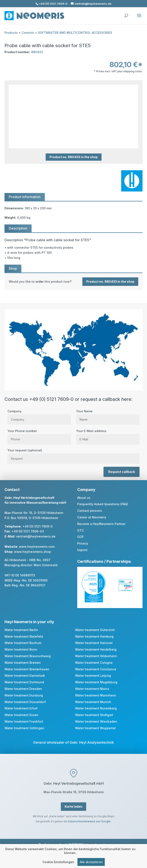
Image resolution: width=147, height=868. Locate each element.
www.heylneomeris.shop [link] (33, 552)
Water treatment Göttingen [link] (24, 728)
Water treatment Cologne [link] (94, 663)
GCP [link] (80, 537)
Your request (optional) (73, 454)
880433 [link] (37, 52)
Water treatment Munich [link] (93, 702)
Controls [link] (28, 33)
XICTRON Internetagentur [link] (88, 845)
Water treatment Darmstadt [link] (25, 676)
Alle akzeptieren (91, 863)
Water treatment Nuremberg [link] (96, 708)
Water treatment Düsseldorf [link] (25, 702)
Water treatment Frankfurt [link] (24, 721)
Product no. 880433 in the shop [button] (74, 157)
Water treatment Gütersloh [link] (95, 630)
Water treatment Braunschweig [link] (28, 656)
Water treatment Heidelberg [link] (96, 649)
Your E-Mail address (108, 435)
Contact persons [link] (90, 511)
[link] (74, 282)
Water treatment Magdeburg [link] (96, 682)
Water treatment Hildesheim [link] (96, 656)
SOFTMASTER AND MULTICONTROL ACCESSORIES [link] (75, 33)
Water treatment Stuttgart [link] (94, 715)
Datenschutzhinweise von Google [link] (89, 821)
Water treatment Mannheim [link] (95, 695)
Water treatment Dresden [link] (23, 689)
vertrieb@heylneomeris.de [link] (36, 536)
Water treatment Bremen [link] (23, 663)
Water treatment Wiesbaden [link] (96, 721)
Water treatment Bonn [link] (21, 649)
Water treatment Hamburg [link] (94, 636)
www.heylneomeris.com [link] (37, 547)
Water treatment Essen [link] (21, 715)
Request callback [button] (122, 472)
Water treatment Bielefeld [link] (24, 636)
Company (39, 415)
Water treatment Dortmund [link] (24, 682)
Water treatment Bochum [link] (23, 643)
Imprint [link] (82, 550)
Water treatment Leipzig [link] (93, 676)
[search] (126, 14)
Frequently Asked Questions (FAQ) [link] (103, 504)
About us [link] (84, 498)
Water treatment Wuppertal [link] (95, 728)
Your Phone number (39, 435)
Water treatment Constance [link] (96, 669)
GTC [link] (81, 530)
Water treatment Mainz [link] (92, 689)
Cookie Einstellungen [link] (58, 863)
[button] (139, 18)
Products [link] (11, 33)
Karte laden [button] (73, 806)
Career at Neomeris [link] (92, 517)
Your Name (108, 415)
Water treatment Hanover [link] (94, 643)
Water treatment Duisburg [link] (24, 695)
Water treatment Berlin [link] (21, 630)
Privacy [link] (83, 543)
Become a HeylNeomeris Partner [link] (101, 524)
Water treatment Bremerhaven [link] (27, 669)
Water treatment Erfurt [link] (21, 708)
